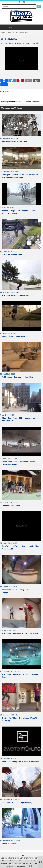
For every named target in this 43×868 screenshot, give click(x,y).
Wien (7, 91)
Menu (22, 27)
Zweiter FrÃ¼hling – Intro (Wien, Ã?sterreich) (20, 762)
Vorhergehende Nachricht (12, 102)
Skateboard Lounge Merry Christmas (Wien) (20, 633)
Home (3, 33)
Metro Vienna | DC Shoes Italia (14, 141)
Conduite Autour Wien (11, 505)
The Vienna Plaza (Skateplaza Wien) (17, 802)
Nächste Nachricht (32, 102)
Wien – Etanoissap (9, 843)
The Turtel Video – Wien (12, 254)
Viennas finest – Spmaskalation (15, 336)
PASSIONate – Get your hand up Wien (17, 377)
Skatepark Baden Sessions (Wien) (16, 295)
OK (30, 866)
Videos (10, 33)
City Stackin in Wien (9, 39)
